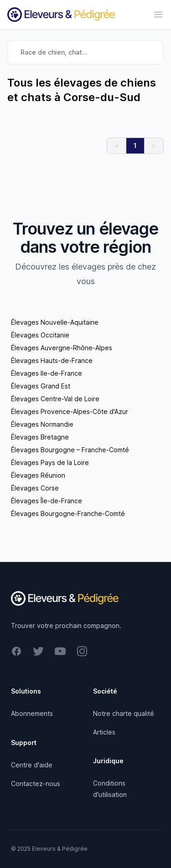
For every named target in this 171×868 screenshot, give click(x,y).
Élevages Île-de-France (47, 501)
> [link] (154, 146)
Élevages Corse (35, 488)
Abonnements (32, 713)
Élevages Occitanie (40, 335)
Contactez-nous (36, 784)
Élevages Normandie (42, 424)
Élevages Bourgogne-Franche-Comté (68, 513)
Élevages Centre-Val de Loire (55, 399)
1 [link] (135, 146)
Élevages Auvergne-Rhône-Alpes (62, 348)
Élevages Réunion (38, 475)
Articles (104, 732)
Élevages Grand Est (41, 386)
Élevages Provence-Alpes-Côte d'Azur (70, 411)
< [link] (117, 146)
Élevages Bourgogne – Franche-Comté (70, 450)
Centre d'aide (32, 765)
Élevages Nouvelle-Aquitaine (55, 322)
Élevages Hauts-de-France (52, 360)
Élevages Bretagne (40, 437)
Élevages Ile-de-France (47, 373)
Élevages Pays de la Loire (50, 462)
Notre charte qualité (124, 713)
